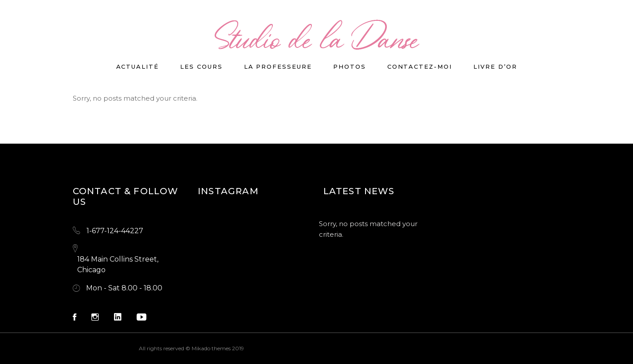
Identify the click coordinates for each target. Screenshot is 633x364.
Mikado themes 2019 (218, 348)
